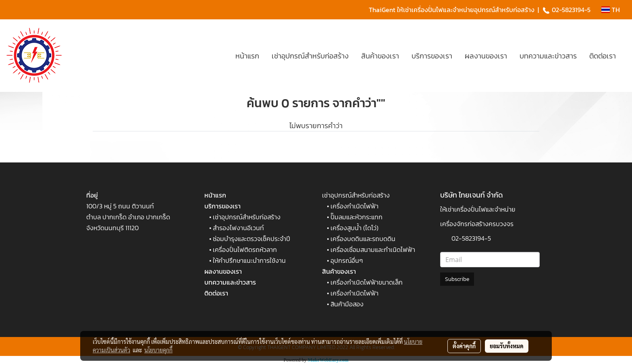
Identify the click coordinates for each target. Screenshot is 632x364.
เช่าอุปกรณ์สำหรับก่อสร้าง (310, 56)
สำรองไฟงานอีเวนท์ (238, 228)
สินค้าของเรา (380, 56)
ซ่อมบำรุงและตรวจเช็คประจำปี (252, 239)
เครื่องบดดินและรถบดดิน (363, 239)
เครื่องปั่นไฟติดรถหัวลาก (245, 250)
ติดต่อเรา (603, 56)
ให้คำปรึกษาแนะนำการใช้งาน (249, 260)
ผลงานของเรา (486, 56)
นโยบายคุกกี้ (158, 350)
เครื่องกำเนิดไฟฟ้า (354, 206)
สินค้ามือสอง (347, 304)
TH (611, 10)
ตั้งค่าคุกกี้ (464, 346)
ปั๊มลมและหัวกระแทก (357, 217)
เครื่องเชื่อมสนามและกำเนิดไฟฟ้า (373, 250)
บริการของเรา (432, 56)
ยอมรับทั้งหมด (507, 346)
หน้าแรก (247, 56)
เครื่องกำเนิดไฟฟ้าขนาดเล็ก (367, 282)
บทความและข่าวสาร (548, 56)
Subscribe (457, 279)
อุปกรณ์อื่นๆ (347, 260)
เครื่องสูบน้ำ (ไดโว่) (354, 228)
